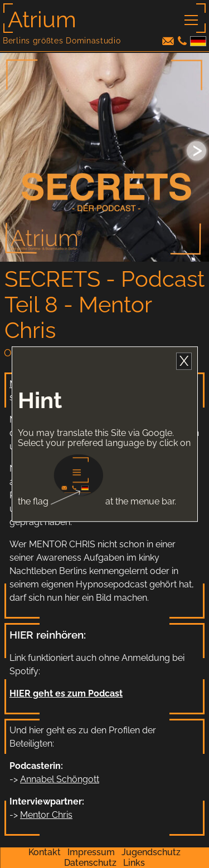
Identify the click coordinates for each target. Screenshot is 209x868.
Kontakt (45, 852)
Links (134, 863)
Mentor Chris (46, 815)
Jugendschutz (151, 852)
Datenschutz (90, 863)
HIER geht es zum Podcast (66, 693)
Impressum (91, 852)
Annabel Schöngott (60, 779)
